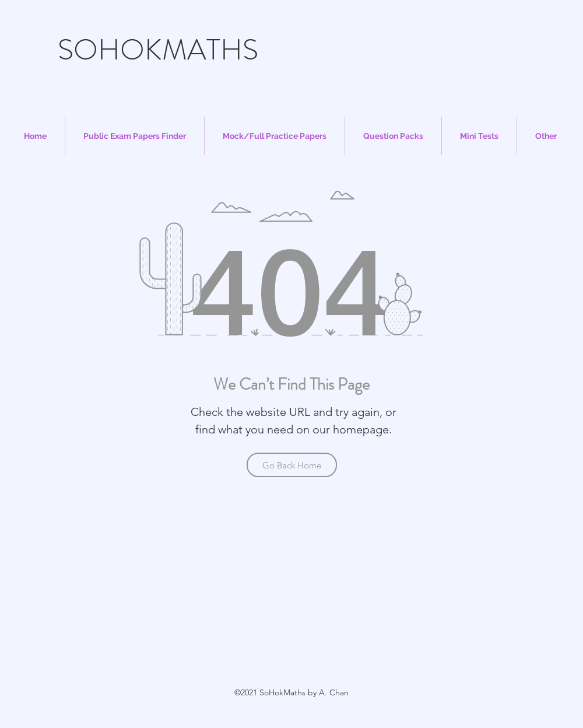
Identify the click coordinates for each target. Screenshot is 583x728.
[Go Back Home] (292, 465)
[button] (135, 136)
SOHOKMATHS (158, 50)
